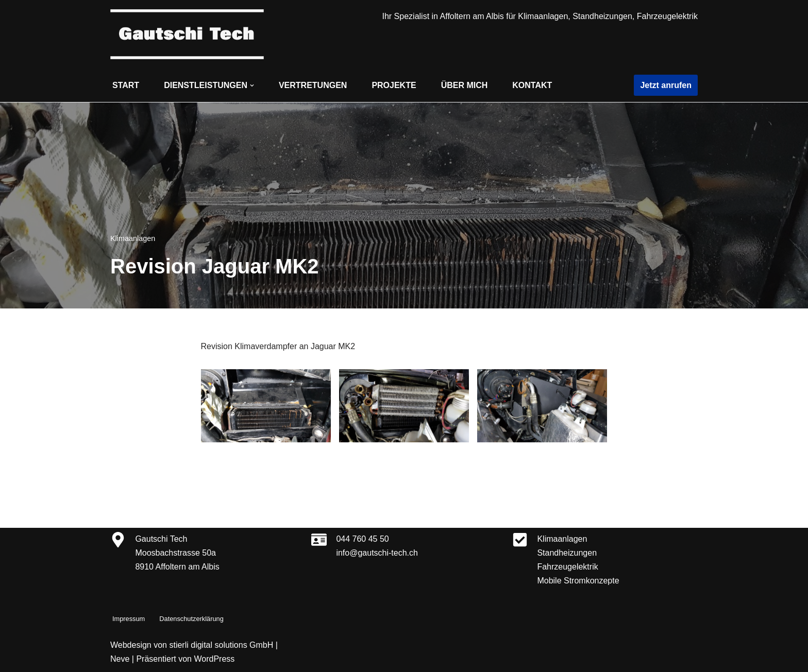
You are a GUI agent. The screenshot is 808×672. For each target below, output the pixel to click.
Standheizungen (567, 553)
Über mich (465, 85)
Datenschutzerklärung (191, 619)
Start (126, 85)
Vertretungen (313, 85)
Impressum (129, 619)
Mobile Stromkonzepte (578, 581)
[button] (252, 85)
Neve (120, 659)
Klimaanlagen (133, 238)
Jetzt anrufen (666, 85)
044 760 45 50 (362, 539)
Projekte (394, 85)
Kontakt (532, 85)
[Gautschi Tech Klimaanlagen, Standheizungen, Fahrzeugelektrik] (187, 34)
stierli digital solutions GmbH (221, 645)
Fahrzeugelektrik (567, 567)
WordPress (214, 659)
